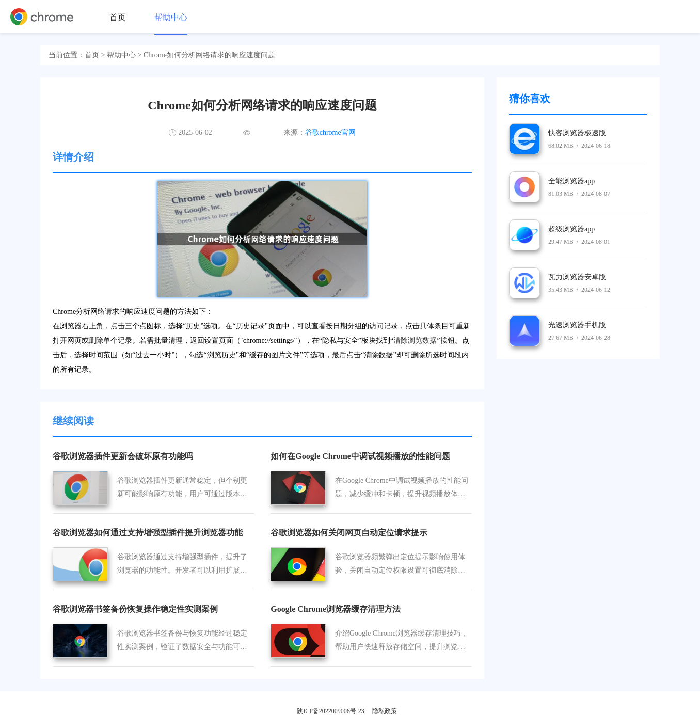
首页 (118, 17)
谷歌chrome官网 (330, 132)
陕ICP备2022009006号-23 (331, 711)
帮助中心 (171, 17)
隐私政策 (385, 711)
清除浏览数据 (415, 341)
